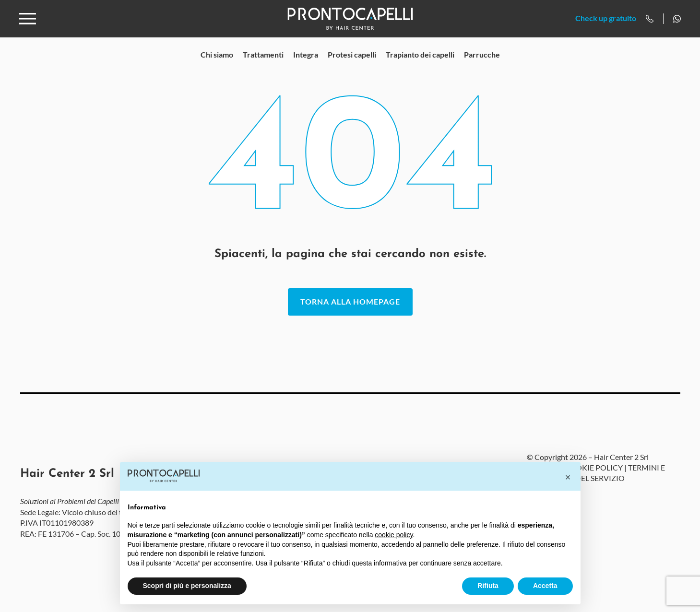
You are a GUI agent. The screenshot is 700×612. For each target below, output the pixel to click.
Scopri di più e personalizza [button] (187, 586)
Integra (306, 70)
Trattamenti (263, 70)
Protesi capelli (352, 70)
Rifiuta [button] (488, 586)
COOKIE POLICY (593, 483)
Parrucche (482, 70)
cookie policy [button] (394, 535)
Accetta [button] (545, 586)
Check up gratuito (606, 26)
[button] (568, 477)
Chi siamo (217, 70)
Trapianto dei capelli (420, 70)
